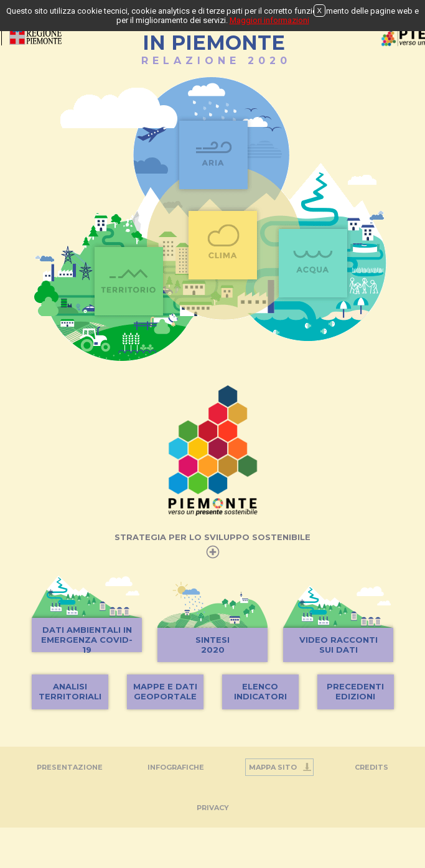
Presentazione (70, 767)
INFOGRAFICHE (176, 767)
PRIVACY (213, 808)
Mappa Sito (273, 767)
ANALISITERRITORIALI (70, 691)
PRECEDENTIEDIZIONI (355, 691)
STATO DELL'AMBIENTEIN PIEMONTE (213, 36)
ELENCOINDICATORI (260, 691)
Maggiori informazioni (269, 20)
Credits (371, 767)
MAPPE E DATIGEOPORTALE (165, 691)
